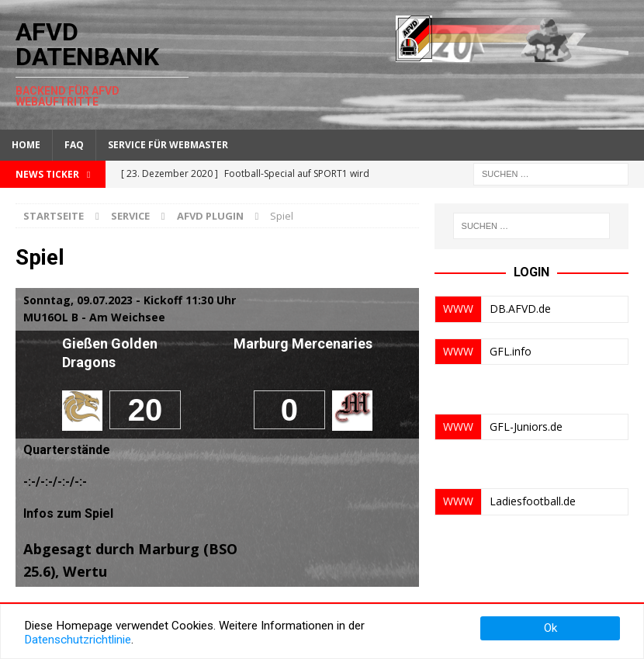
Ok (551, 628)
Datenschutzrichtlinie (78, 640)
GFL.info (511, 351)
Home (26, 145)
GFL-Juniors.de (526, 427)
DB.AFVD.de (520, 309)
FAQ (74, 145)
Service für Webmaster (168, 145)
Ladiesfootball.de (533, 501)
